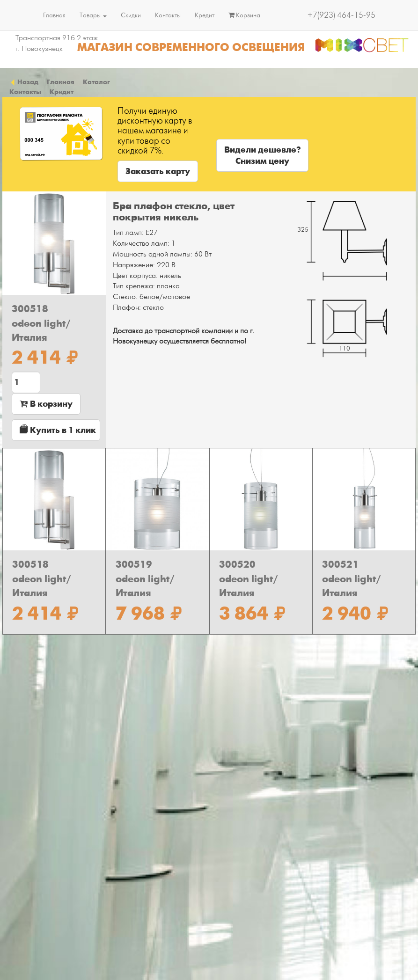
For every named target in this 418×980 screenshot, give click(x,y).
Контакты (168, 15)
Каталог (96, 82)
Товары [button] (93, 15)
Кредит (205, 15)
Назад (24, 82)
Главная (54, 15)
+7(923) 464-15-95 (341, 15)
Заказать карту (158, 171)
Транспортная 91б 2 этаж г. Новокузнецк (57, 43)
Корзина (244, 15)
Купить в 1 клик (58, 430)
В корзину (46, 404)
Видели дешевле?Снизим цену (262, 155)
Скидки (131, 15)
